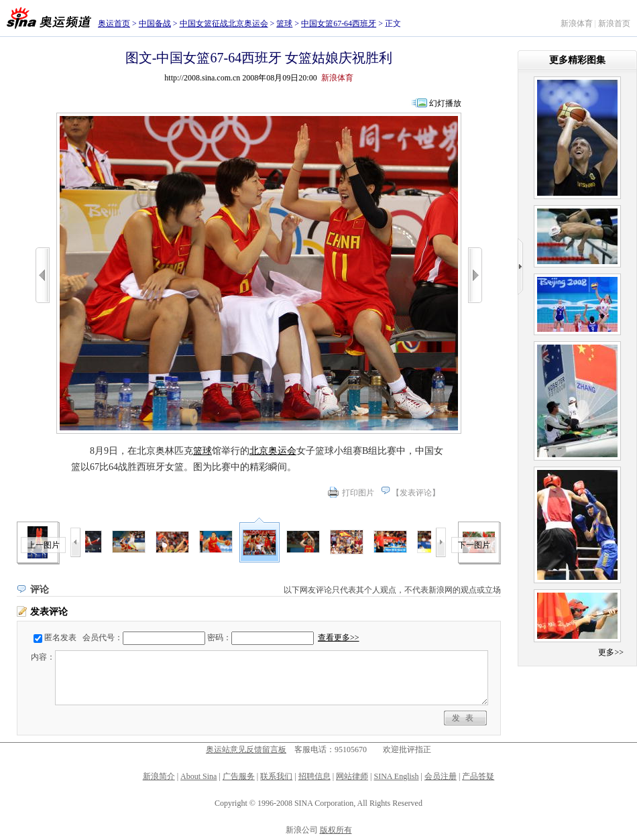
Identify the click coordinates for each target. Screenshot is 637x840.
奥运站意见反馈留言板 (246, 749)
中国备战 (155, 23)
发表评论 (416, 493)
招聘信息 (314, 776)
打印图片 (358, 493)
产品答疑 (478, 776)
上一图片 (44, 545)
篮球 (284, 23)
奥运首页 (114, 23)
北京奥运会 (273, 451)
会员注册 (441, 776)
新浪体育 (577, 23)
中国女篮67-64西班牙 (339, 23)
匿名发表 (60, 638)
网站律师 (352, 776)
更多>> (611, 652)
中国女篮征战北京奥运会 (224, 23)
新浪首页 (614, 23)
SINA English (396, 776)
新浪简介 (159, 776)
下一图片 (474, 545)
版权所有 (336, 830)
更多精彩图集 (577, 60)
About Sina (198, 776)
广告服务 (239, 776)
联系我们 (276, 776)
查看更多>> (339, 638)
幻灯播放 (445, 103)
